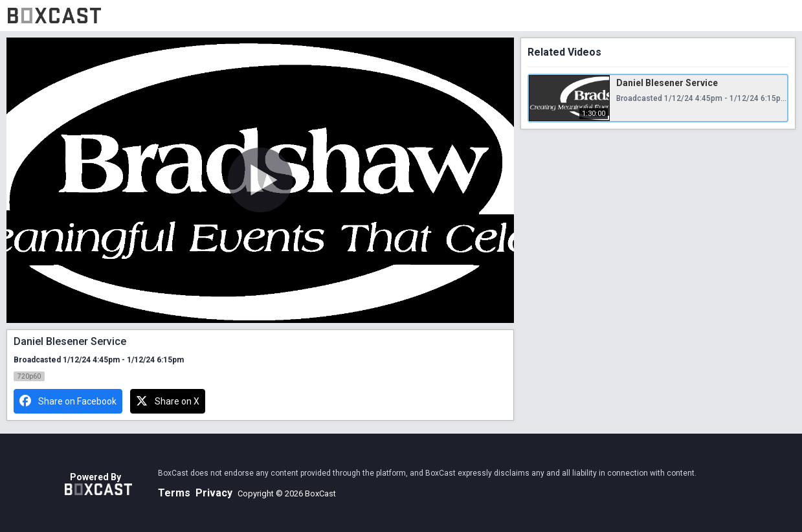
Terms (174, 493)
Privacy (214, 493)
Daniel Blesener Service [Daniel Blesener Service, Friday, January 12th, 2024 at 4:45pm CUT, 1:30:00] (667, 83)
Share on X (168, 401)
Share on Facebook (68, 401)
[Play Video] (260, 180)
